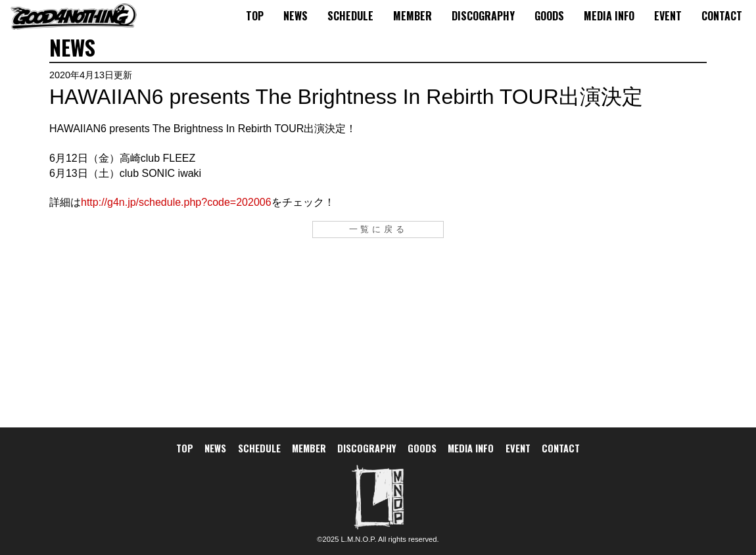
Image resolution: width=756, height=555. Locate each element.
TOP (255, 16)
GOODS (549, 16)
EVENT (668, 16)
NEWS (295, 16)
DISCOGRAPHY (483, 16)
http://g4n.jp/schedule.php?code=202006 (176, 202)
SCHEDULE (350, 16)
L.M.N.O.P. (359, 539)
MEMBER (413, 16)
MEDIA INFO (609, 16)
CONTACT (722, 16)
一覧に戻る (378, 229)
